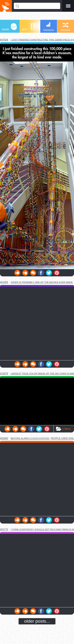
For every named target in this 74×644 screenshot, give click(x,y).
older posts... (37, 621)
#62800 (4, 438)
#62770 (4, 529)
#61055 (4, 282)
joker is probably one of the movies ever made (42, 282)
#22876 (4, 374)
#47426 (4, 40)
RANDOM (65, 27)
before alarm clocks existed (30, 438)
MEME (9, 27)
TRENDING (49, 27)
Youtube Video (37, 401)
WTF (29, 27)
